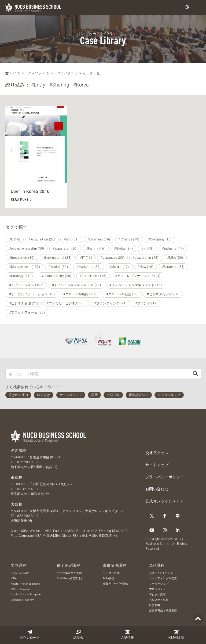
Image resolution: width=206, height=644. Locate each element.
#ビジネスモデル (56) (163, 294)
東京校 (16, 477)
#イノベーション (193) (26, 285)
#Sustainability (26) (56, 276)
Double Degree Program (26, 594)
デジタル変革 (157, 594)
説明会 (78, 634)
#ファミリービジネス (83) (66, 303)
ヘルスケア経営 (159, 600)
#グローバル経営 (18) (122, 294)
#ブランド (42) (146, 303)
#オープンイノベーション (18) (32, 294)
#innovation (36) (22, 258)
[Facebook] (165, 516)
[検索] (195, 374)
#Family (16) (96, 249)
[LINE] (178, 516)
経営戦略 (155, 605)
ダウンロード (30, 634)
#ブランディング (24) (110, 303)
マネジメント (157, 589)
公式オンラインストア (165, 501)
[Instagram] (165, 530)
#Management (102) (25, 267)
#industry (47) (173, 249)
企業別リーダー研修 (115, 584)
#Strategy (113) (21, 276)
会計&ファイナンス (161, 573)
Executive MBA (20, 573)
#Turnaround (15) (93, 276)
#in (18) (147, 249)
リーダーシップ (159, 584)
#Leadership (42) (146, 258)
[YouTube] (152, 530)
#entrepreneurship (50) (27, 249)
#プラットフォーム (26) (27, 312)
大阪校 (16, 504)
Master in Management (25, 584)
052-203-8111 (28, 462)
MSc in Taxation (21, 589)
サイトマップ (157, 465)
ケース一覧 (91, 73)
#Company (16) (160, 239)
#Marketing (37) (89, 267)
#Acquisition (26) (42, 239)
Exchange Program (23, 600)
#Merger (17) (119, 267)
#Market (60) (58, 267)
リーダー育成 (111, 573)
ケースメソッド (33, 73)
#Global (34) (123, 249)
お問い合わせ (157, 489)
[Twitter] (152, 516)
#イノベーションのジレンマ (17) (76, 285)
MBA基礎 (109, 578)
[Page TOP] (198, 619)
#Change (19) (129, 239)
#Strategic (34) (173, 267)
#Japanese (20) (112, 258)
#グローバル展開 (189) (80, 294)
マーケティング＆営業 (163, 578)
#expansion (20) (65, 249)
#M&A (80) (175, 258)
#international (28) (57, 258)
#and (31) (71, 239)
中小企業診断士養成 (69, 573)
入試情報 (127, 634)
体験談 (176, 635)
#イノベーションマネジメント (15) (136, 285)
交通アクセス (157, 453)
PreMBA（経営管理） (70, 578)
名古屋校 (18, 451)
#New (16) (146, 267)
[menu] (197, 8)
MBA (14, 578)
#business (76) (99, 239)
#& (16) (15, 239)
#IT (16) (86, 258)
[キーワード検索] (98, 374)
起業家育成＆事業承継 (163, 611)
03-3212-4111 (28, 489)
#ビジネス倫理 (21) (24, 303)
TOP (10, 73)
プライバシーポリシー (165, 477)
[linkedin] (178, 530)
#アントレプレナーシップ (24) (138, 276)
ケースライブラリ (64, 73)
